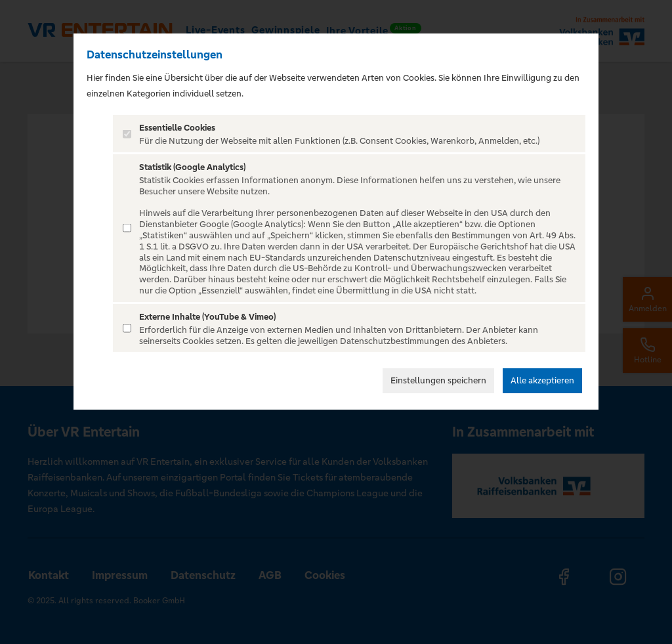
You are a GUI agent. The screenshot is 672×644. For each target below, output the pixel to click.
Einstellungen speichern (438, 380)
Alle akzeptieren (542, 380)
